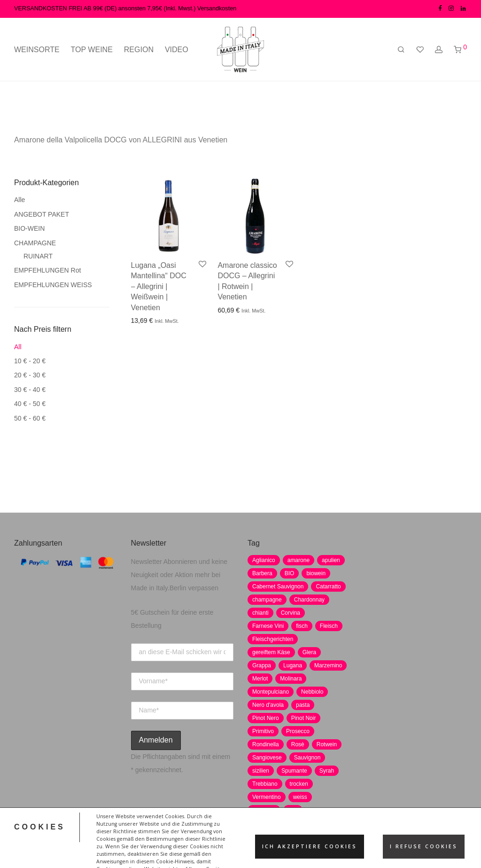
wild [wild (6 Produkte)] (293, 810)
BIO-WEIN (29, 228)
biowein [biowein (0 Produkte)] (316, 573)
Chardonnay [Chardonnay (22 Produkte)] (309, 600)
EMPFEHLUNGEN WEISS (53, 285)
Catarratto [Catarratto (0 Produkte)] (328, 586)
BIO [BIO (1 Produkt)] (290, 573)
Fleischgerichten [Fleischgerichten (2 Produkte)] (273, 639)
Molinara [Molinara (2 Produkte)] (291, 679)
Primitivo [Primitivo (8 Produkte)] (263, 731)
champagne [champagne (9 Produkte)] (267, 600)
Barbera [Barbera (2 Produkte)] (262, 573)
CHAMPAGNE (35, 243)
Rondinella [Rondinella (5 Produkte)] (266, 744)
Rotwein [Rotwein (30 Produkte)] (327, 744)
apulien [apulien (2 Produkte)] (331, 560)
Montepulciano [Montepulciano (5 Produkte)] (271, 692)
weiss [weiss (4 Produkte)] (300, 797)
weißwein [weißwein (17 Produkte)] (264, 810)
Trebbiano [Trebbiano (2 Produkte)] (265, 784)
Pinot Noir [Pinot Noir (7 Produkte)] (304, 718)
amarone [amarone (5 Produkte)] (299, 560)
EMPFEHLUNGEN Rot (47, 270)
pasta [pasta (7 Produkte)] (303, 705)
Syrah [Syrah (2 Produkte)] (327, 771)
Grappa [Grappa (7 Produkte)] (262, 665)
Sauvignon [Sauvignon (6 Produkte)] (307, 758)
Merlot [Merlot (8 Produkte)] (260, 679)
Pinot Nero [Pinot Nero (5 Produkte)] (266, 718)
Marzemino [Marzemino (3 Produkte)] (328, 665)
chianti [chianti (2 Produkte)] (260, 613)
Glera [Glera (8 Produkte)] (309, 652)
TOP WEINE (92, 50)
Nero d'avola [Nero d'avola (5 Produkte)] (268, 705)
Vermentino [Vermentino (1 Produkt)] (267, 797)
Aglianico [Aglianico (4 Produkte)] (264, 560)
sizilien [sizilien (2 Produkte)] (261, 771)
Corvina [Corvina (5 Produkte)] (291, 613)
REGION (139, 50)
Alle (19, 200)
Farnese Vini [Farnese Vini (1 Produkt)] (268, 626)
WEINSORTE (37, 50)
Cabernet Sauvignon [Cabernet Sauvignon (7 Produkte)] (278, 586)
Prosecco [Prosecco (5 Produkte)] (298, 731)
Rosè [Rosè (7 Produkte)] (298, 744)
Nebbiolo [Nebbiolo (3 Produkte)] (312, 692)
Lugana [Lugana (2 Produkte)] (293, 665)
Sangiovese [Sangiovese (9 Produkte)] (267, 758)
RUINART (38, 256)
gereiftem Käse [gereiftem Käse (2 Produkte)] (271, 652)
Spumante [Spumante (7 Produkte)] (294, 771)
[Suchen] (401, 50)
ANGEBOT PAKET (42, 214)
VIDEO (177, 50)
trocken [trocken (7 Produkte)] (299, 784)
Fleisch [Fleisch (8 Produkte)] (329, 626)
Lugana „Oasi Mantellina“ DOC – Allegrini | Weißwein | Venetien (159, 286)
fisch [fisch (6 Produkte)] (302, 626)
